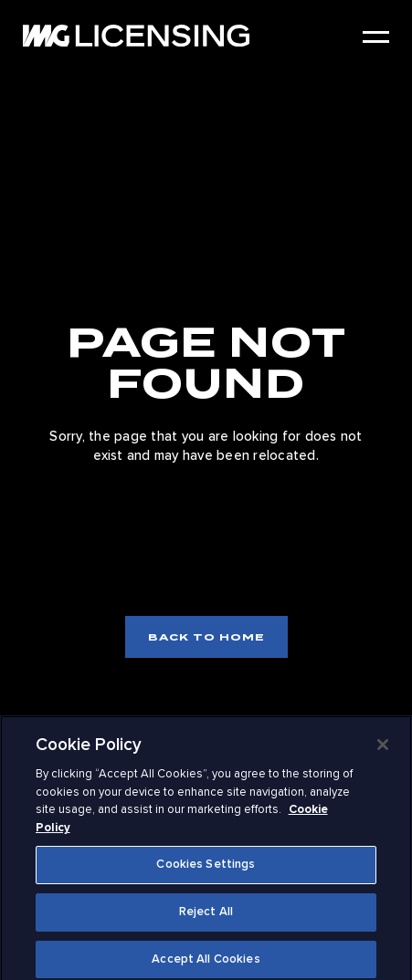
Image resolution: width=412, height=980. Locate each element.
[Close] (383, 748)
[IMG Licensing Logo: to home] (136, 36)
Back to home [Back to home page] (206, 637)
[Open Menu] (376, 37)
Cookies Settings (206, 868)
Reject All (206, 914)
